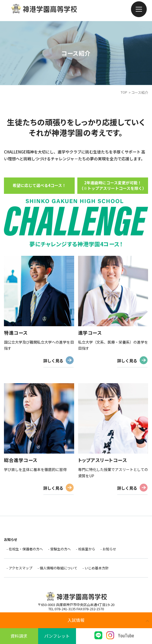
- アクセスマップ (19, 569)
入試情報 (76, 620)
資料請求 (19, 636)
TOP (124, 92)
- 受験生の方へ (59, 550)
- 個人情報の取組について (57, 569)
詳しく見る (53, 361)
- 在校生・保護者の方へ (25, 550)
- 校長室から (86, 550)
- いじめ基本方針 (96, 569)
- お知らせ (108, 550)
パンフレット (57, 636)
